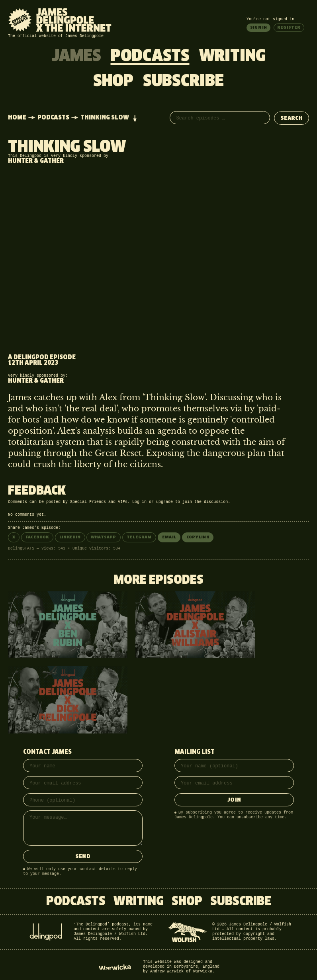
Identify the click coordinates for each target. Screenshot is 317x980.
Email (169, 537)
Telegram (139, 537)
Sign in (258, 27)
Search (292, 118)
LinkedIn (70, 537)
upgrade (164, 502)
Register (289, 27)
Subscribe (183, 82)
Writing (232, 57)
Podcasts (150, 57)
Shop (113, 82)
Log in (139, 502)
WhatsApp (104, 537)
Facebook (37, 537)
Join (234, 800)
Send (83, 857)
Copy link (198, 537)
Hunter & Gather (36, 161)
